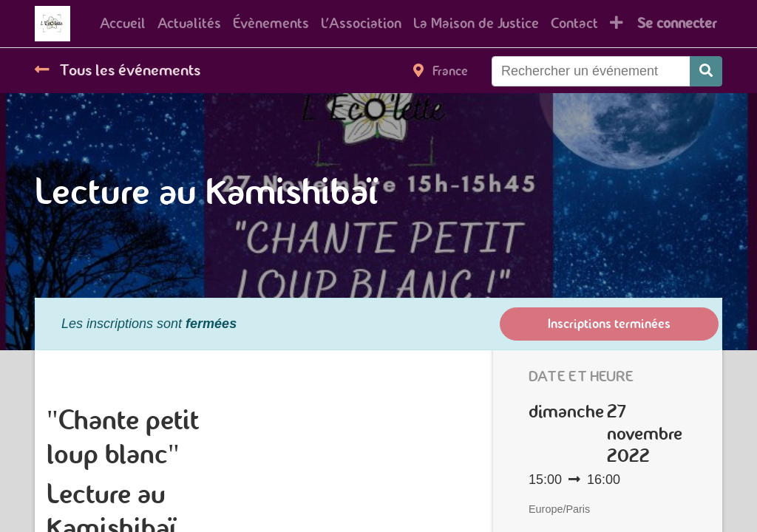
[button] (617, 24)
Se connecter (677, 23)
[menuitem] (123, 24)
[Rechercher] (706, 71)
